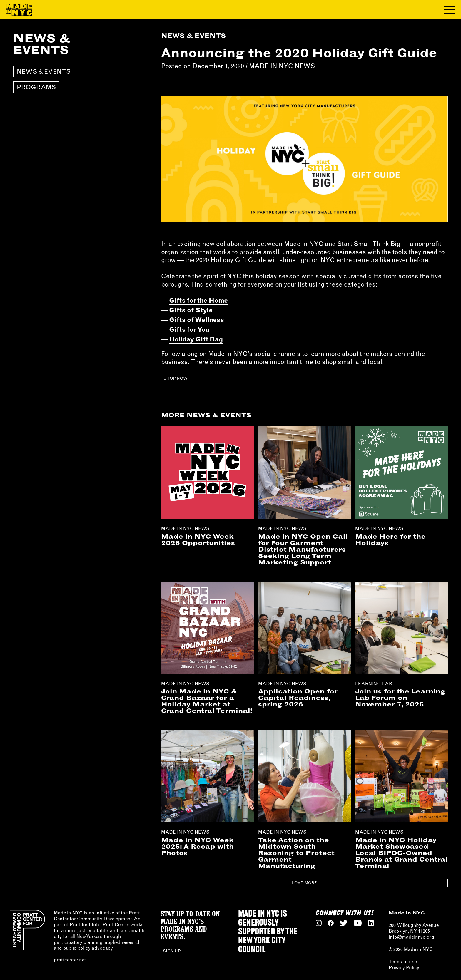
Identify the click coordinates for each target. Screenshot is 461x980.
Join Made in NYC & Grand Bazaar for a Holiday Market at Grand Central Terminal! (207, 701)
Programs (36, 87)
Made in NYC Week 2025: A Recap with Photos (197, 846)
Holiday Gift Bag (196, 339)
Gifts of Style (191, 310)
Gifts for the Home (198, 300)
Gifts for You (189, 329)
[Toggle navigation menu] (450, 10)
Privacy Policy (404, 967)
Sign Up (172, 951)
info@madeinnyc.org (411, 937)
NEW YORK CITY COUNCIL (262, 945)
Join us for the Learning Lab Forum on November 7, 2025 (400, 698)
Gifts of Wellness (197, 320)
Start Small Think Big (369, 244)
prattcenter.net (70, 960)
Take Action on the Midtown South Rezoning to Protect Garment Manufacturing (296, 853)
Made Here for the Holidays (390, 540)
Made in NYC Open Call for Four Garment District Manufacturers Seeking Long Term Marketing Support (303, 549)
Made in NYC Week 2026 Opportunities (198, 540)
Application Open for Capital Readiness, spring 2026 (298, 698)
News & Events (44, 71)
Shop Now (176, 378)
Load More (304, 883)
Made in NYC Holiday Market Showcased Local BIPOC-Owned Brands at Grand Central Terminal (401, 853)
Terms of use (403, 961)
